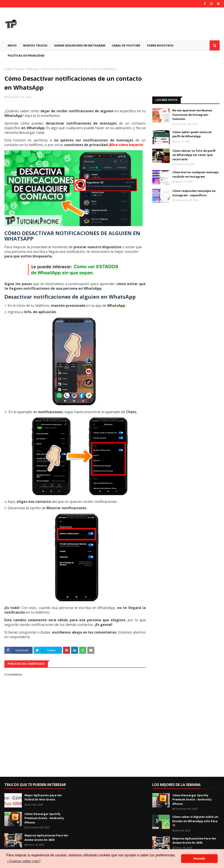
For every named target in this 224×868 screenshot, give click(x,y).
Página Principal (14, 69)
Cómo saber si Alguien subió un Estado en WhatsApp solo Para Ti (195, 821)
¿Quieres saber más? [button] (24, 861)
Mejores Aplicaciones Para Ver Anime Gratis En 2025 (46, 838)
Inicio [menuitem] (12, 45)
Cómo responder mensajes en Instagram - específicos (194, 193)
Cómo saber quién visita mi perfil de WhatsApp (192, 134)
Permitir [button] (199, 859)
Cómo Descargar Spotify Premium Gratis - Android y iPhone (44, 818)
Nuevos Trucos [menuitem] (35, 45)
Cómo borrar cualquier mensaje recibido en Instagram (195, 174)
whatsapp (32, 69)
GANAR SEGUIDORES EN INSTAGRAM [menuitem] (80, 45)
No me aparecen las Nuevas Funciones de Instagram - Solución (192, 115)
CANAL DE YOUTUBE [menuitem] (126, 45)
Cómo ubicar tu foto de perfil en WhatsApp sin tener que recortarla (194, 155)
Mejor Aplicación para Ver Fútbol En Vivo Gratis (43, 797)
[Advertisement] (186, 79)
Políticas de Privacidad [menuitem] (26, 55)
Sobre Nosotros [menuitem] (160, 45)
